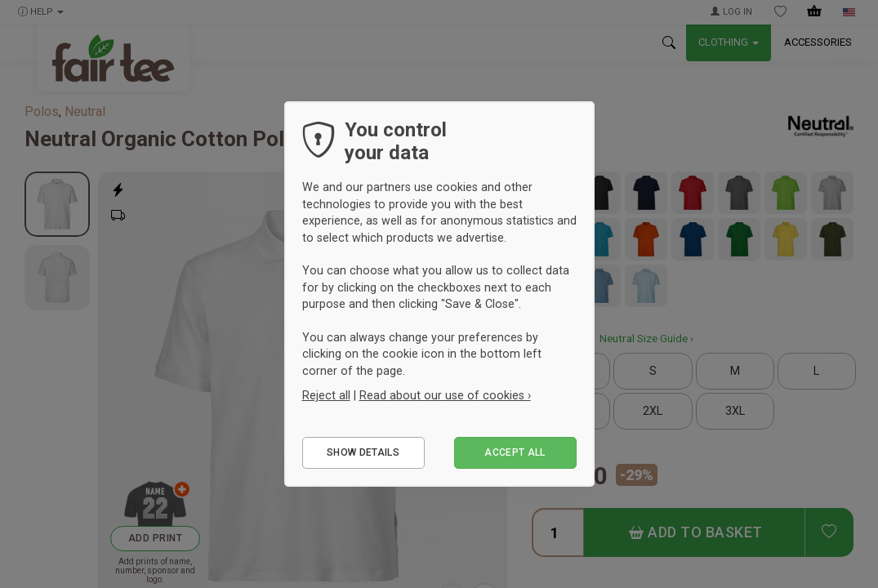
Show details (363, 452)
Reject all (326, 395)
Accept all (515, 452)
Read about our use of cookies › (445, 395)
